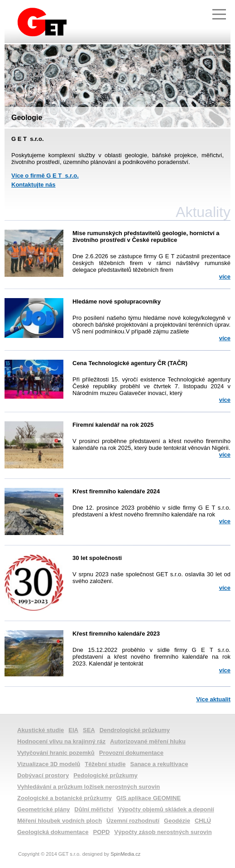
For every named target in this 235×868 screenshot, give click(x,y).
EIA (73, 730)
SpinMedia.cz (125, 854)
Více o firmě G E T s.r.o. (45, 176)
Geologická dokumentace (53, 832)
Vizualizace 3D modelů (49, 764)
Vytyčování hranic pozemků (56, 753)
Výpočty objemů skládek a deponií (166, 809)
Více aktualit (213, 699)
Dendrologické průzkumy (135, 730)
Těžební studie (105, 764)
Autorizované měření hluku (148, 741)
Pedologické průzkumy (106, 775)
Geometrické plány (43, 809)
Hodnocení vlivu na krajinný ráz (61, 741)
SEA (89, 730)
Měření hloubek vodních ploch (60, 821)
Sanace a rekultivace (159, 764)
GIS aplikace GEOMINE (149, 798)
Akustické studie (41, 730)
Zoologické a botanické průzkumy (65, 798)
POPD (102, 832)
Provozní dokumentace (131, 753)
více (225, 277)
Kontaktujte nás (34, 185)
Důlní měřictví (94, 809)
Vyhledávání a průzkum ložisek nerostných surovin (89, 787)
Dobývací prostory (43, 775)
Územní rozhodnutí (133, 821)
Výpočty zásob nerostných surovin (163, 832)
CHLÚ (203, 821)
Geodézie (177, 821)
